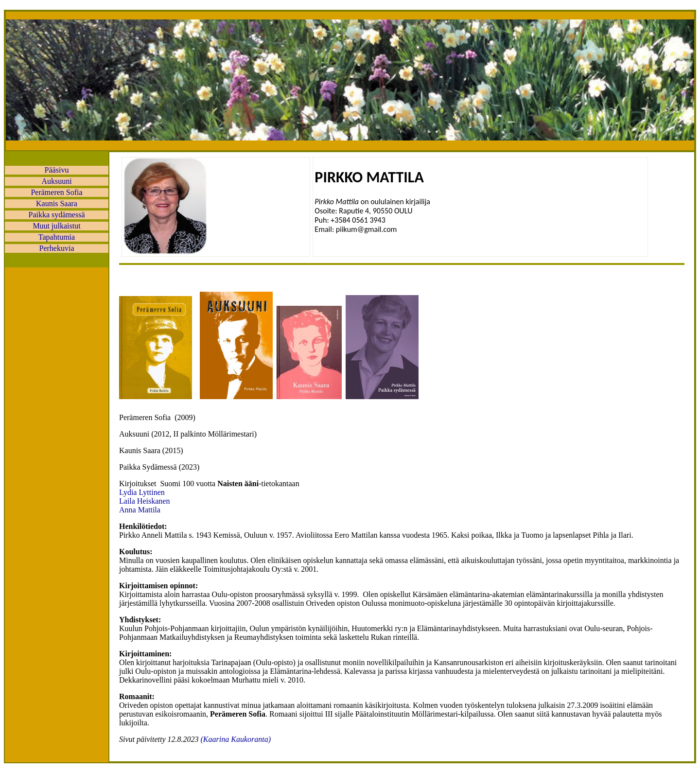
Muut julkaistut (56, 226)
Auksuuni (56, 181)
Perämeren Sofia (56, 192)
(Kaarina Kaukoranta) (236, 739)
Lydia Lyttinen (142, 492)
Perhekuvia (57, 248)
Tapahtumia (57, 237)
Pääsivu (57, 170)
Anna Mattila (140, 510)
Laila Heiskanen (144, 501)
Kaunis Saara (57, 203)
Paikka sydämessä (57, 215)
